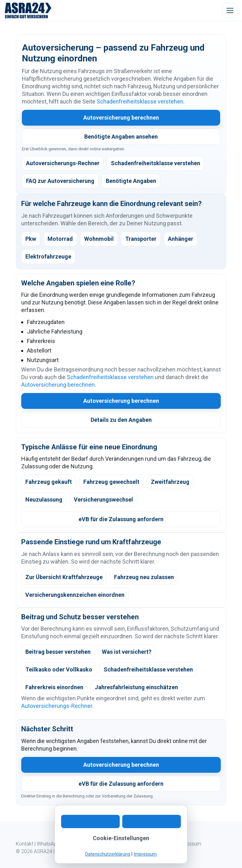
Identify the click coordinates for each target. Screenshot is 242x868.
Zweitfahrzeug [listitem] (170, 482)
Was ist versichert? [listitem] (127, 652)
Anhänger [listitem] (181, 239)
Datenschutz (159, 844)
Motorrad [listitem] (60, 239)
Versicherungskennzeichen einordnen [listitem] (75, 595)
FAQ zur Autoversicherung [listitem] (60, 181)
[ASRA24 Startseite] (28, 10)
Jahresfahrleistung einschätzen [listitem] (136, 687)
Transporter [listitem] (141, 239)
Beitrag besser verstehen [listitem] (58, 652)
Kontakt (25, 844)
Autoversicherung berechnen (121, 118)
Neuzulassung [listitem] (44, 500)
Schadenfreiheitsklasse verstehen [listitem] (156, 163)
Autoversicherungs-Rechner (57, 706)
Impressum (188, 844)
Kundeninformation (120, 844)
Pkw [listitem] (31, 239)
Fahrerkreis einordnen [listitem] (54, 687)
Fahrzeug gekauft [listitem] (49, 482)
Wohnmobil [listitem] (99, 239)
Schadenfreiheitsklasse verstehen (140, 101)
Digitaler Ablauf (80, 844)
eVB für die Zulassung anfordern (121, 519)
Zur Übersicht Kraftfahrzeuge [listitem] (64, 577)
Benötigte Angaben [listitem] (131, 181)
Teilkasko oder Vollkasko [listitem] (59, 669)
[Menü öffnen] (230, 10)
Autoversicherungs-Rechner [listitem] (63, 163)
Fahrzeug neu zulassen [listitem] (144, 577)
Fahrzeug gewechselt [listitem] (111, 482)
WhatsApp (48, 844)
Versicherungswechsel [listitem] (103, 500)
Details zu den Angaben (121, 420)
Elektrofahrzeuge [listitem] (48, 256)
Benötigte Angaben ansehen (121, 137)
